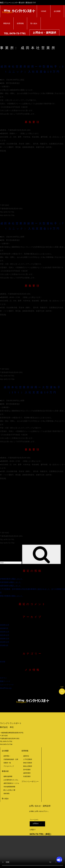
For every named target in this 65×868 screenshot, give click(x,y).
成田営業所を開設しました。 (11, 586)
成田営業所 (27, 773)
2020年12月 (5, 639)
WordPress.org (6, 688)
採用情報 (20, 23)
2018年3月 (4, 645)
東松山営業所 (28, 766)
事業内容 (7, 23)
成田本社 (26, 756)
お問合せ (36, 824)
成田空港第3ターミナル (11, 783)
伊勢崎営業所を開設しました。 (12, 579)
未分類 (3, 662)
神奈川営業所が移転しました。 (12, 596)
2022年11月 (5, 632)
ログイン (3, 678)
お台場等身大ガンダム (11, 780)
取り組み (34, 23)
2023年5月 (4, 628)
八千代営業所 (28, 759)
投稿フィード (5, 681)
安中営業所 (27, 770)
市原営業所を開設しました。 (11, 582)
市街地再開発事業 (9, 787)
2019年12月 (5, 642)
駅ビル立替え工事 (9, 790)
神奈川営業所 (28, 763)
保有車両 (6, 794)
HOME (44, 11)
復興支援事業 (8, 776)
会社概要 (57, 11)
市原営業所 (27, 776)
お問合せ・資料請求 (45, 33)
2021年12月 (5, 635)
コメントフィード (7, 685)
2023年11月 (5, 625)
